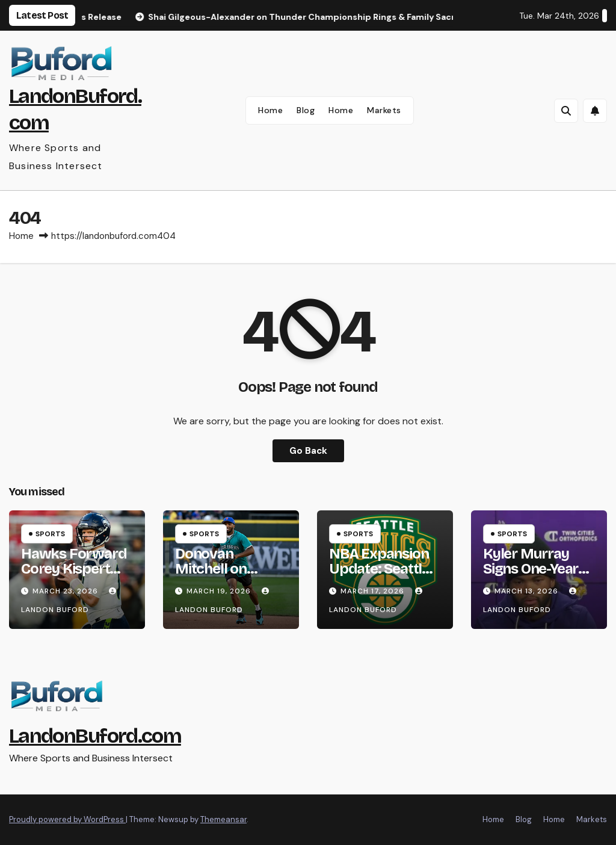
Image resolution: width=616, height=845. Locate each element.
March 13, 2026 (528, 591)
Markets (384, 110)
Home (270, 110)
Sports (50, 534)
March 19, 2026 (220, 591)
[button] (566, 111)
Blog (306, 110)
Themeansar (223, 819)
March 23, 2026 (66, 591)
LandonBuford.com (95, 736)
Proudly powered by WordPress (67, 819)
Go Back (308, 451)
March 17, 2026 (374, 591)
